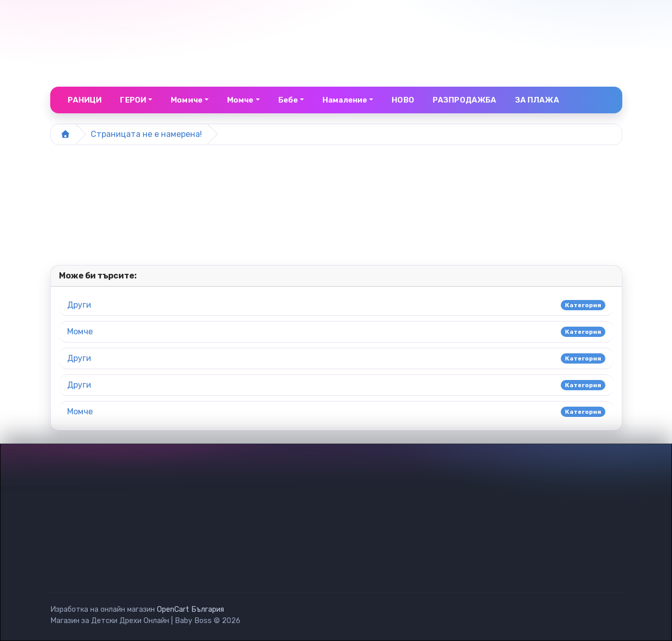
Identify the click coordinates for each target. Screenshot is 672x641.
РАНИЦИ (85, 100)
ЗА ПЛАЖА (537, 100)
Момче (80, 332)
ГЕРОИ (133, 100)
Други (79, 305)
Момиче (187, 100)
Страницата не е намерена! (146, 134)
